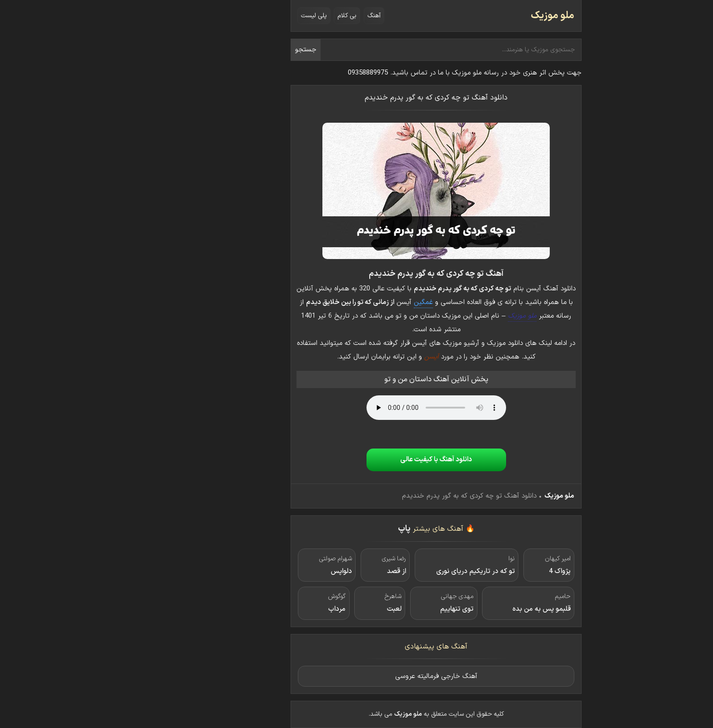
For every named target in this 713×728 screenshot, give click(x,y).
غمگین (344, 302)
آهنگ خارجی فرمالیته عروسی (357, 676)
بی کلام (267, 16)
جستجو (226, 50)
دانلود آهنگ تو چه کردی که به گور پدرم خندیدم (356, 98)
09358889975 (288, 73)
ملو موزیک (473, 16)
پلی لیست (234, 16)
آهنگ (294, 16)
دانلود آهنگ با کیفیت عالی (356, 460)
